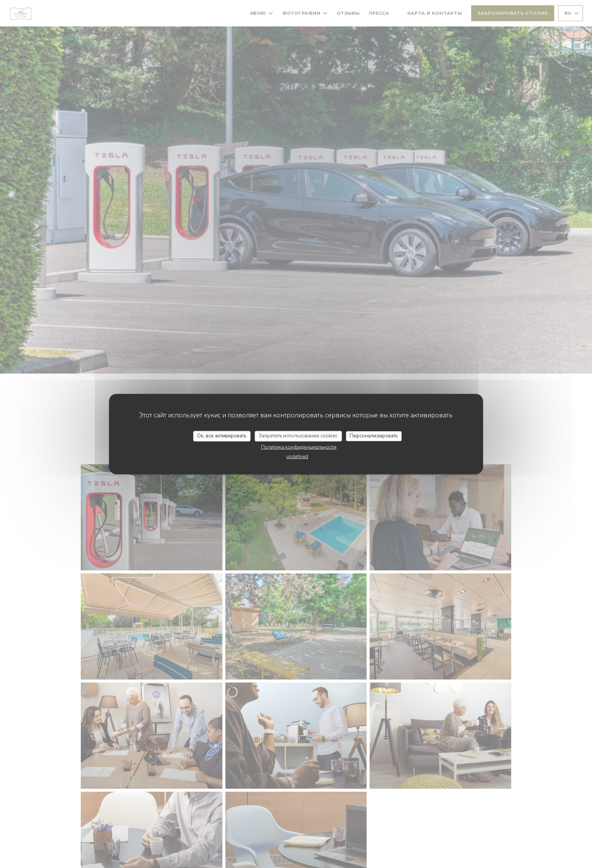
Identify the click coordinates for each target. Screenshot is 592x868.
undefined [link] (297, 456)
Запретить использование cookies (298, 436)
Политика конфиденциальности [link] (299, 447)
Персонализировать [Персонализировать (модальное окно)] (374, 436)
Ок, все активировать (222, 436)
